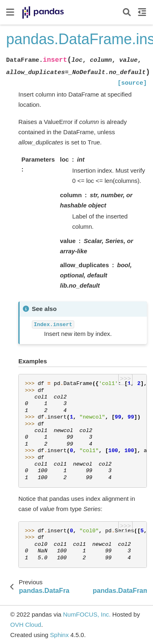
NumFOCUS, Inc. (87, 614)
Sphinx (60, 635)
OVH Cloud (26, 625)
